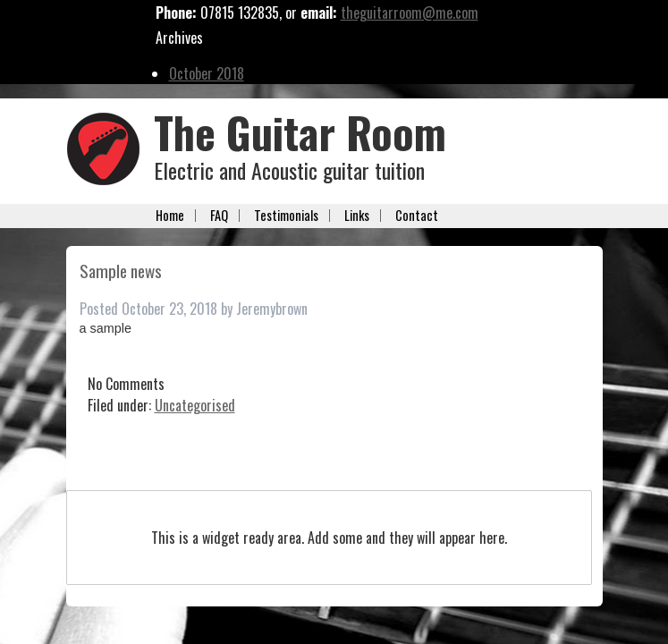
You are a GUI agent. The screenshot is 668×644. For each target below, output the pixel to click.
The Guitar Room (300, 132)
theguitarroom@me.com (410, 13)
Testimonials (286, 216)
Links (357, 216)
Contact (417, 216)
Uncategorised (195, 405)
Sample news (121, 271)
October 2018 (207, 73)
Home (170, 216)
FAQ (219, 216)
